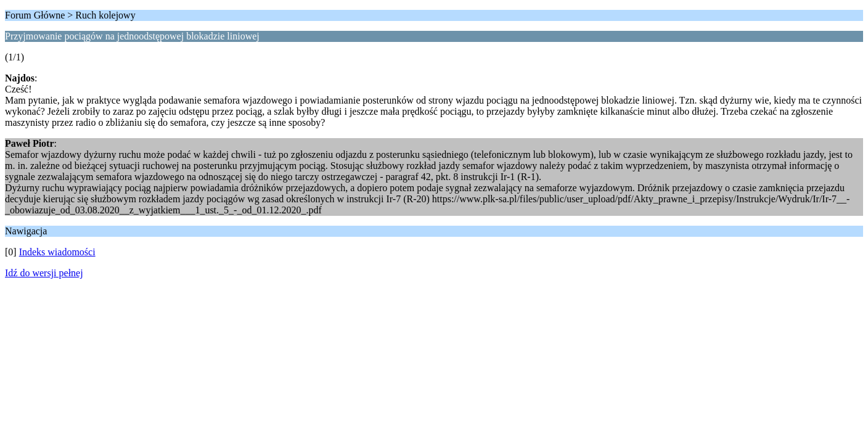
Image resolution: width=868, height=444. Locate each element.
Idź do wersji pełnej (44, 273)
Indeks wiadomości (57, 252)
